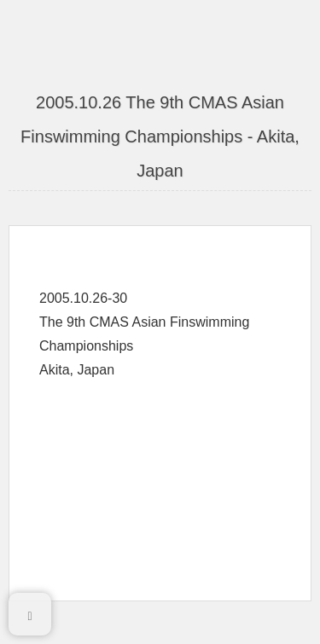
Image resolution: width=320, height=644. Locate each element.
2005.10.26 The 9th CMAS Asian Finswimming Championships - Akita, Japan (160, 136)
